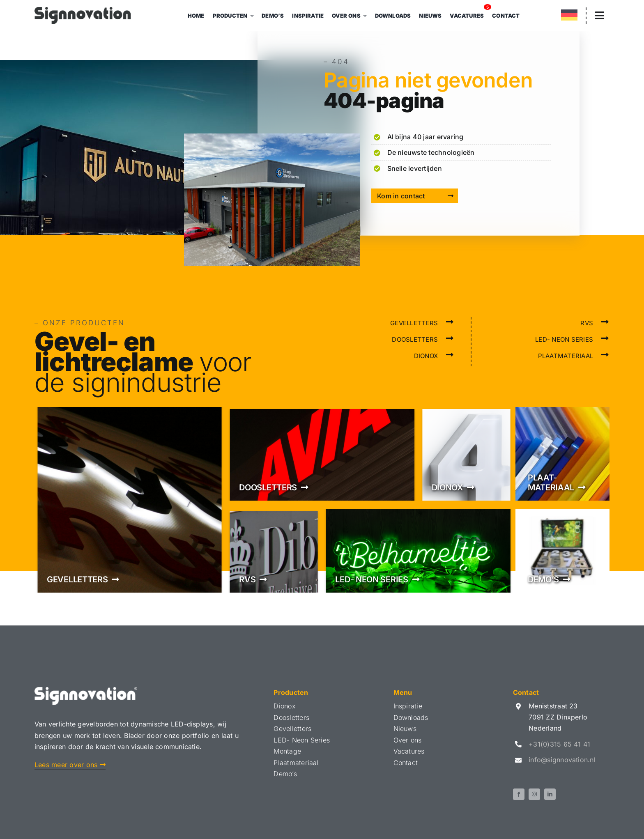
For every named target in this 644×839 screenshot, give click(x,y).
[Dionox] (466, 454)
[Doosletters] (322, 454)
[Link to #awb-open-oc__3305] (600, 15)
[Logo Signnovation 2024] (83, 10)
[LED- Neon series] (418, 551)
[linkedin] (550, 794)
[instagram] (534, 794)
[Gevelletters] (130, 500)
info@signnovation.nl (562, 760)
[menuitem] (569, 17)
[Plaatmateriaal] (562, 454)
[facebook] (519, 794)
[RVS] (274, 551)
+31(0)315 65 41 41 (559, 744)
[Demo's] (562, 551)
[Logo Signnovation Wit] (86, 690)
